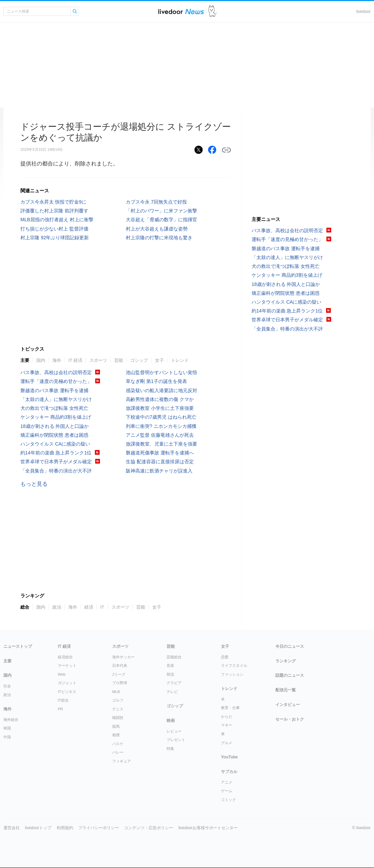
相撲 (116, 735)
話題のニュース (290, 675)
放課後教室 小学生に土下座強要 (160, 408)
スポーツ (98, 360)
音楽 (170, 665)
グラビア (174, 683)
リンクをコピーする (226, 150)
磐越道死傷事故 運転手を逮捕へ (160, 453)
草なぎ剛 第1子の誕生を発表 (156, 381)
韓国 (7, 728)
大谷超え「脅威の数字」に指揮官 (161, 220)
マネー (227, 725)
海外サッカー (123, 657)
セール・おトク (290, 719)
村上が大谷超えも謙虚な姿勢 (157, 229)
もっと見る (34, 484)
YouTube (230, 757)
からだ (227, 717)
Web (62, 674)
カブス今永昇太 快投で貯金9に (53, 202)
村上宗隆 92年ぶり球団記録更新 (55, 238)
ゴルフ (118, 700)
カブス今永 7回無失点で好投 (156, 202)
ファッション (232, 674)
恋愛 (225, 657)
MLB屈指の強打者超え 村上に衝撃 (57, 220)
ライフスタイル (234, 665)
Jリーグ (119, 674)
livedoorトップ (38, 828)
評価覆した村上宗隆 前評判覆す (54, 211)
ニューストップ (18, 646)
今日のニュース (290, 646)
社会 (7, 686)
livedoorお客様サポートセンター (208, 828)
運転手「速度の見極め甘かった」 (56, 381)
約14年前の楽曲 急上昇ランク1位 (56, 453)
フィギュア (122, 761)
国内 (41, 360)
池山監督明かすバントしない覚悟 (161, 372)
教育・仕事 (230, 708)
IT (102, 607)
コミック (228, 800)
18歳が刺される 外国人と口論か (55, 426)
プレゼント (176, 740)
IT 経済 (75, 360)
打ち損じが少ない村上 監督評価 (54, 229)
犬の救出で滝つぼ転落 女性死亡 (54, 408)
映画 (171, 721)
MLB (116, 692)
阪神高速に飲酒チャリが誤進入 (159, 471)
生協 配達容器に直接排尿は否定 (160, 462)
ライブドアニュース (181, 11)
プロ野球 (120, 683)
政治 (57, 607)
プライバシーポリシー (99, 828)
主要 (25, 360)
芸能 (119, 360)
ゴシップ (139, 360)
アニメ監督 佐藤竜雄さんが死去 (160, 435)
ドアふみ (213, 11)
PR (60, 709)
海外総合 (11, 720)
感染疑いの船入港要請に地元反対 (161, 390)
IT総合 (63, 700)
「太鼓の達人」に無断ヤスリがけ (56, 399)
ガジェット (67, 683)
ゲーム (227, 791)
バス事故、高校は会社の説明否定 (56, 372)
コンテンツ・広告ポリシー (149, 828)
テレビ (172, 692)
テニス (118, 709)
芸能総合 (174, 657)
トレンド (180, 360)
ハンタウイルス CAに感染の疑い (55, 444)
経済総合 (65, 657)
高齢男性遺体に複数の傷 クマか (160, 399)
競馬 (116, 726)
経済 (89, 607)
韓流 (170, 674)
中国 (7, 737)
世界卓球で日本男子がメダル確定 (56, 462)
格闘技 (118, 718)
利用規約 (65, 828)
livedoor (363, 12)
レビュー (174, 731)
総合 (25, 607)
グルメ (227, 743)
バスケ (118, 744)
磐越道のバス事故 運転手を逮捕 (54, 390)
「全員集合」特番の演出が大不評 (56, 471)
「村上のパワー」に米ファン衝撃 (161, 211)
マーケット (67, 665)
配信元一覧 (286, 690)
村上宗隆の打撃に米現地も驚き (159, 238)
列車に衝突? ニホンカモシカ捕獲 (161, 426)
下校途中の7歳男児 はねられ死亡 (161, 417)
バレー (118, 752)
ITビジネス (67, 692)
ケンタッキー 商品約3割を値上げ (56, 417)
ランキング (286, 661)
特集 (170, 749)
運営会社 (12, 828)
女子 (159, 360)
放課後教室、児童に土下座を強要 (161, 444)
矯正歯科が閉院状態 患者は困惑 (54, 435)
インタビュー (288, 705)
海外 (57, 360)
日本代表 (120, 665)
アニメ (227, 782)
